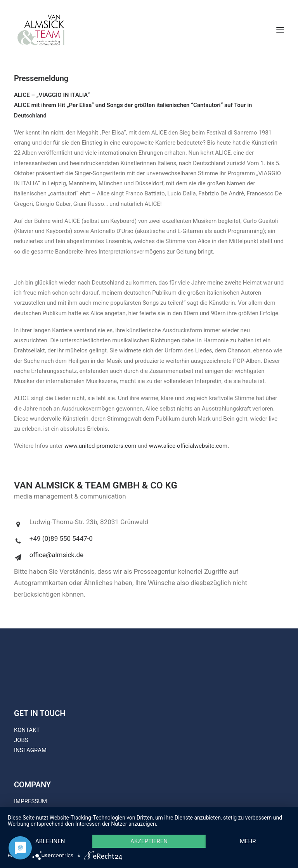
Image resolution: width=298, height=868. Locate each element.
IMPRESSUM (30, 801)
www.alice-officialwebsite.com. (189, 446)
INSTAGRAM (30, 750)
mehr (248, 841)
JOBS (21, 740)
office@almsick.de (56, 555)
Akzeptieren (149, 841)
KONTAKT (27, 730)
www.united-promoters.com (100, 446)
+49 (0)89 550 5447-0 (61, 538)
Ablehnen (50, 841)
